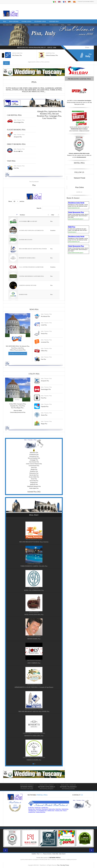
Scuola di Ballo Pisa (34, 477)
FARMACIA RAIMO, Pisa (34, 760)
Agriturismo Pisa (55, 111)
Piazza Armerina (47, 854)
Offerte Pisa (44, 351)
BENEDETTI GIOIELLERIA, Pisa (34, 736)
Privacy (67, 865)
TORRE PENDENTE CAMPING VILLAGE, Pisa (34, 566)
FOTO (63, 25)
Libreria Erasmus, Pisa (52, 55)
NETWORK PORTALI (55, 858)
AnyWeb (34, 854)
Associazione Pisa (34, 456)
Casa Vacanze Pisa (49, 118)
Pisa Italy (63, 865)
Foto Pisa (43, 359)
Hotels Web (55, 854)
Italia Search (62, 854)
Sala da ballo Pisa (34, 475)
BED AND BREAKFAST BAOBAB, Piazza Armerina (34, 542)
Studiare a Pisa (40, 21)
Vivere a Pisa (26, 21)
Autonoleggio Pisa (19, 122)
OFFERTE (36, 25)
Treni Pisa (44, 398)
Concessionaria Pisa (34, 466)
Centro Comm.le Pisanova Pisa (34, 464)
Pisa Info (28, 25)
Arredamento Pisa (34, 454)
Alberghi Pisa (34, 469)
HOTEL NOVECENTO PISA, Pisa (34, 615)
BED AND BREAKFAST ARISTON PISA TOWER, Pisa (34, 711)
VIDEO (69, 25)
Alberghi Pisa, (43, 111)
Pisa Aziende (14, 21)
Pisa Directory (8, 25)
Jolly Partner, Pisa (17, 55)
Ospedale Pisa (45, 407)
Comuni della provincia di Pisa (18, 412)
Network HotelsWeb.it (47, 787)
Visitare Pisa (54, 21)
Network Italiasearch (68, 787)
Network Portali (89, 2)
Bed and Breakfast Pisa (34, 458)
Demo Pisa (34, 468)
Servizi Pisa (34, 479)
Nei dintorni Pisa (45, 316)
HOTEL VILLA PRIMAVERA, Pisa (34, 590)
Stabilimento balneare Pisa (34, 486)
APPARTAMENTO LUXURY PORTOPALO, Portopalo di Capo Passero (34, 687)
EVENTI (44, 25)
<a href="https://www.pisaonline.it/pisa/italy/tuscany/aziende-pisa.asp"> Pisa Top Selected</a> (34, 244)
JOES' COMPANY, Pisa (34, 663)
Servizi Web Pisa (34, 481)
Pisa (5, 21)
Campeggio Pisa (55, 116)
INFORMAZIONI (54, 25)
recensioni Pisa (45, 342)
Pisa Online (80, 187)
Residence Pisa (46, 114)
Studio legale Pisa (34, 488)
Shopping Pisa (34, 483)
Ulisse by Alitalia (18, 411)
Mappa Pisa (44, 424)
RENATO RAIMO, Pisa (34, 639)
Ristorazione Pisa (34, 473)
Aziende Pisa (32, 492)
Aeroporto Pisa (18, 137)
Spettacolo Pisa (34, 485)
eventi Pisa (44, 325)
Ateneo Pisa (44, 415)
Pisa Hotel (19, 25)
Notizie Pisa (44, 334)
